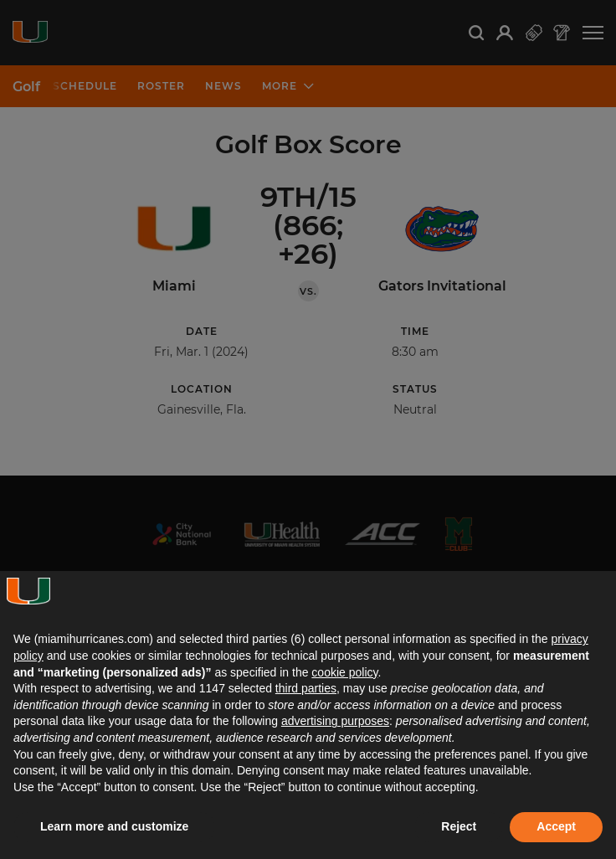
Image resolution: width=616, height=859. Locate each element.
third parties (306, 688)
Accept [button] (556, 826)
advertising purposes (335, 721)
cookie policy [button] (344, 672)
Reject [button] (459, 826)
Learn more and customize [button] (114, 826)
